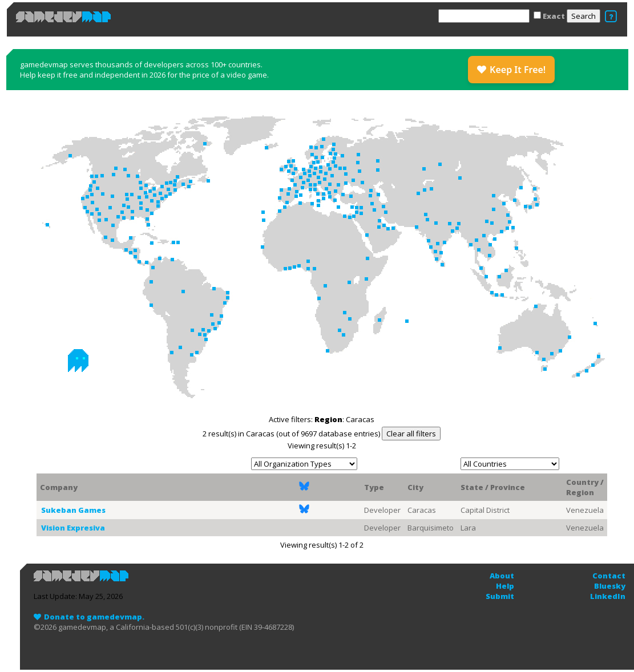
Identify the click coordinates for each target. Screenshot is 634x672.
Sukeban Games (73, 510)
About (502, 576)
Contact (609, 576)
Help (505, 586)
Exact (554, 16)
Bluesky (610, 586)
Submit (500, 596)
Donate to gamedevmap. (94, 617)
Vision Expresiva (73, 528)
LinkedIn (608, 596)
